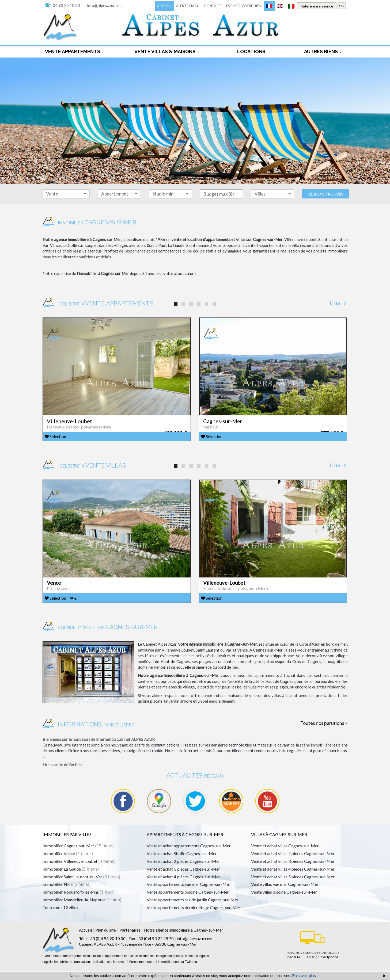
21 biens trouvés (326, 194)
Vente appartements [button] (74, 51)
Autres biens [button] (323, 51)
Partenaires (130, 939)
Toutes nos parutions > (324, 732)
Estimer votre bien (244, 6)
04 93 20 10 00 (66, 5)
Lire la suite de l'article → (65, 774)
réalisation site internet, (109, 971)
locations (251, 51)
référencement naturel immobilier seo (152, 971)
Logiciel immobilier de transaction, (67, 971)
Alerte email (188, 6)
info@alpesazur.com (105, 5)
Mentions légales (197, 965)
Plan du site (106, 939)
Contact (213, 6)
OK (342, 6)
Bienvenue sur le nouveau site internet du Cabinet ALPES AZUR (99, 748)
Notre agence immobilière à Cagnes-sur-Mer (184, 939)
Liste (338, 303)
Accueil (164, 6)
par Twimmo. (189, 971)
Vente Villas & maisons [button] (167, 51)
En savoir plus (304, 976)
